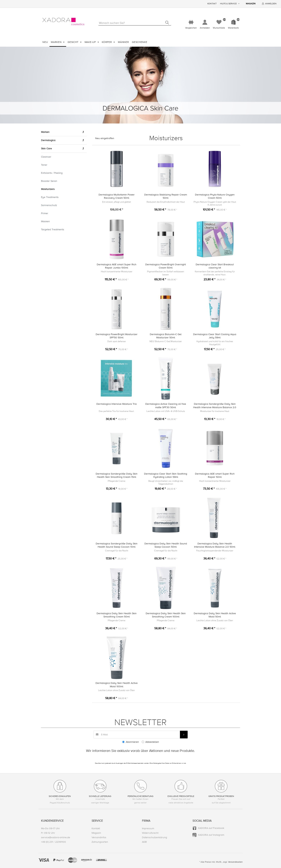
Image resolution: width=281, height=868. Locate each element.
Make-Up (91, 42)
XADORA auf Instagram (211, 835)
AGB (144, 842)
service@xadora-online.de (56, 838)
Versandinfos (99, 838)
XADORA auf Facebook (211, 828)
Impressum (148, 828)
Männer (123, 42)
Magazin (251, 4)
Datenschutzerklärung (154, 838)
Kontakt (212, 4)
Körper (107, 42)
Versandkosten (235, 862)
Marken (57, 42)
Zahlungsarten (100, 842)
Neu (45, 42)
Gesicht (73, 42)
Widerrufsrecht (150, 833)
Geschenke (140, 42)
